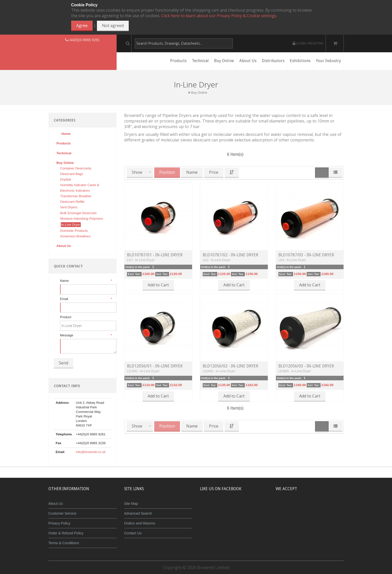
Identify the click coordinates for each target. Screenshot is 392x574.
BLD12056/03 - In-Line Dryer (306, 366)
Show (137, 172)
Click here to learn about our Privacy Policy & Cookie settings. (219, 16)
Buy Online (199, 93)
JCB (301, 507)
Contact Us (133, 533)
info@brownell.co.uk (91, 452)
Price (214, 172)
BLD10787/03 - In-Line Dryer (306, 255)
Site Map (131, 504)
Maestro (316, 507)
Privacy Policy (59, 523)
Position (167, 172)
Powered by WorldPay (310, 520)
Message (86, 335)
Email (86, 299)
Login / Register (308, 43)
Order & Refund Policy (66, 533)
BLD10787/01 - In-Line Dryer (155, 255)
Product (66, 317)
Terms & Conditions (64, 543)
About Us (56, 504)
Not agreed (113, 26)
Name (86, 281)
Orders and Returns (140, 523)
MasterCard (286, 507)
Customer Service (62, 513)
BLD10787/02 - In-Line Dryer (230, 255)
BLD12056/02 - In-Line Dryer (230, 366)
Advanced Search (138, 513)
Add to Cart (158, 285)
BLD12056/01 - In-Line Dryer (155, 366)
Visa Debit (333, 507)
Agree (82, 26)
